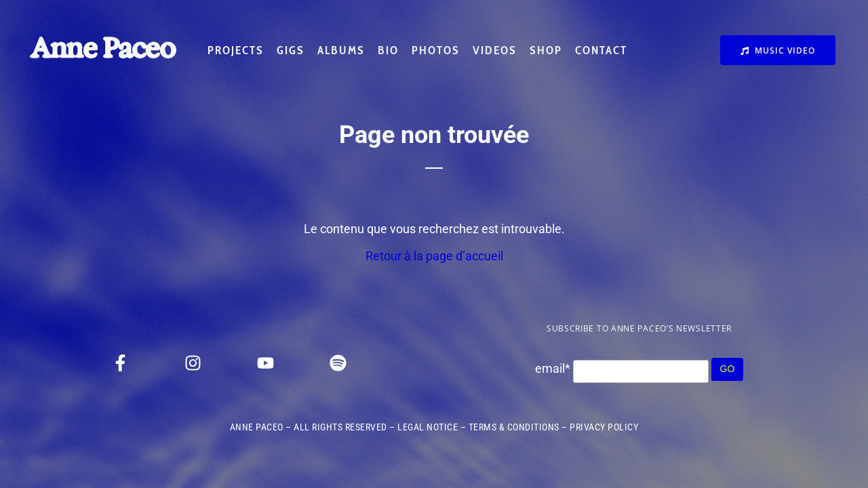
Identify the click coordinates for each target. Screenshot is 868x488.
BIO (388, 50)
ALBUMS (341, 50)
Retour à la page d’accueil (434, 256)
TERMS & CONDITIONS (514, 427)
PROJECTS (236, 50)
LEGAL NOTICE (428, 427)
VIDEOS (495, 50)
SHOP (546, 50)
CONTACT (601, 50)
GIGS (291, 50)
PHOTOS (436, 50)
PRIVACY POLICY (604, 427)
